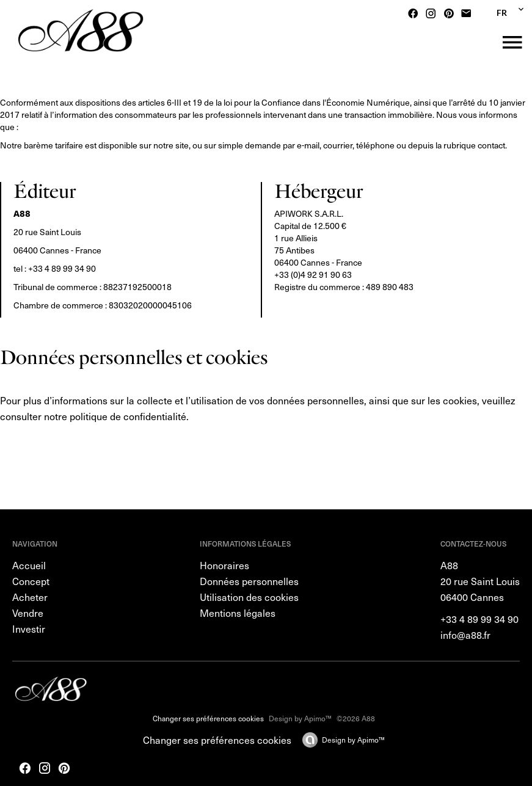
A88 (449, 565)
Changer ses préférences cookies (208, 718)
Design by (353, 740)
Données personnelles (249, 581)
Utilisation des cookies (249, 597)
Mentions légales (238, 613)
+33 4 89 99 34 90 (62, 268)
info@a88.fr (465, 635)
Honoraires (224, 565)
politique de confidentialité (128, 416)
